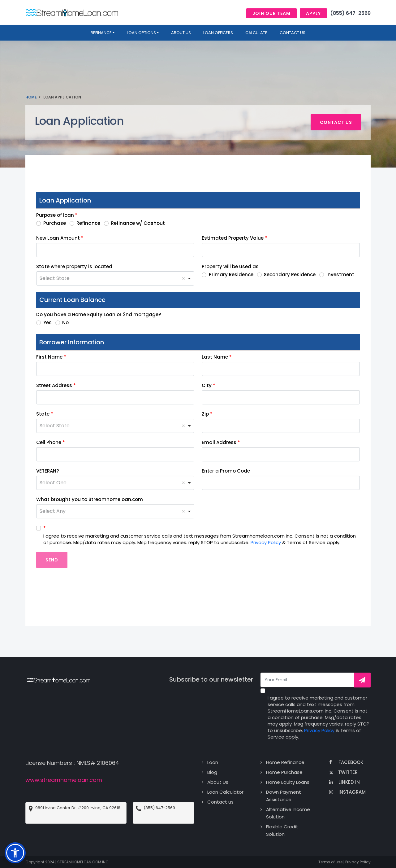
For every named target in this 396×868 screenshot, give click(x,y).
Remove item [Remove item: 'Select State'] (183, 278)
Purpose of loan (55, 215)
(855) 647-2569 (350, 13)
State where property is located (74, 266)
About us (181, 33)
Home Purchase (284, 772)
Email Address (219, 442)
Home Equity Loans (288, 782)
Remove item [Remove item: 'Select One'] (183, 483)
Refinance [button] (101, 33)
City (207, 385)
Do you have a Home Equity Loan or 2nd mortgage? (99, 314)
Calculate (256, 33)
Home (31, 97)
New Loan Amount (58, 238)
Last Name (215, 357)
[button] (15, 853)
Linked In (344, 782)
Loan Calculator (225, 792)
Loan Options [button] (141, 33)
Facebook (346, 762)
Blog (212, 772)
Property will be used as (230, 266)
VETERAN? (47, 471)
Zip (205, 414)
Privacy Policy (266, 542)
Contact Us (293, 33)
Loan (213, 762)
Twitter (343, 772)
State (43, 414)
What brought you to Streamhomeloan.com (90, 499)
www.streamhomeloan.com (64, 780)
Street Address (54, 385)
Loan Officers (218, 33)
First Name (49, 357)
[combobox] (115, 278)
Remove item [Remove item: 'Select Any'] (183, 511)
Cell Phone (49, 442)
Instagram (347, 792)
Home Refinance (285, 762)
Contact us (336, 122)
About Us (218, 782)
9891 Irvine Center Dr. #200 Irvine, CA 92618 (78, 808)
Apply (313, 13)
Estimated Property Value (233, 238)
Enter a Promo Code (226, 471)
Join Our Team (271, 13)
